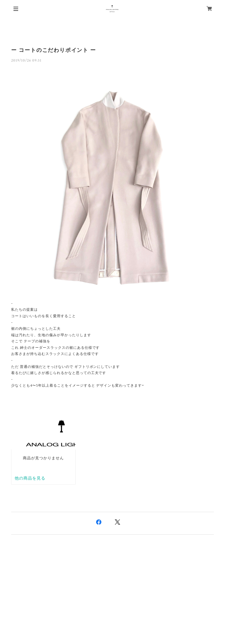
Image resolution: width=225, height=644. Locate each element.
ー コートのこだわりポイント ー (54, 50)
